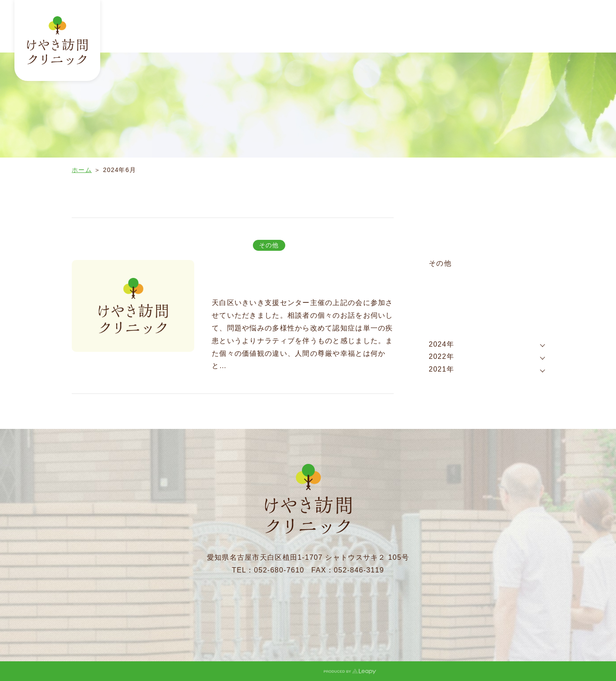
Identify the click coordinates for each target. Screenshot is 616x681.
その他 (269, 245)
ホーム (82, 170)
